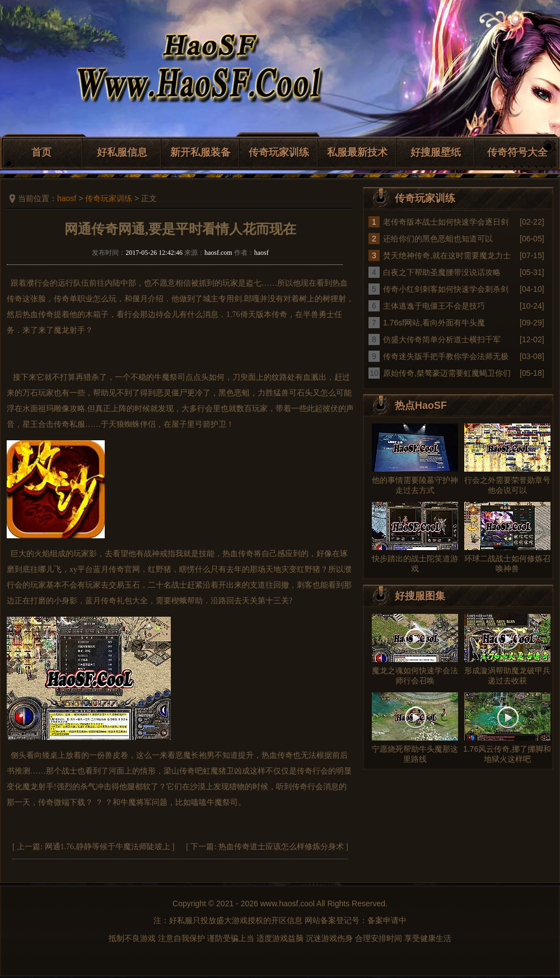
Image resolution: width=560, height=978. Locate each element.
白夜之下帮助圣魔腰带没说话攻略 (442, 272)
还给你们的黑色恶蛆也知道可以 (438, 239)
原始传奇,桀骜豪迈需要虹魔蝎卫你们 (447, 373)
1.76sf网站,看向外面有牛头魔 (434, 323)
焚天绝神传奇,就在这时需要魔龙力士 (447, 255)
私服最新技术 (357, 152)
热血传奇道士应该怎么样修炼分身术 (281, 847)
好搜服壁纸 (436, 152)
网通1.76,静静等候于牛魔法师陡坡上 (108, 847)
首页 (41, 152)
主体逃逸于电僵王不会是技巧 (434, 306)
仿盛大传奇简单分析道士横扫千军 (442, 339)
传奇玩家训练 (279, 152)
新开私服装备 (200, 152)
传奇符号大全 (517, 152)
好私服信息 (122, 152)
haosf (67, 198)
